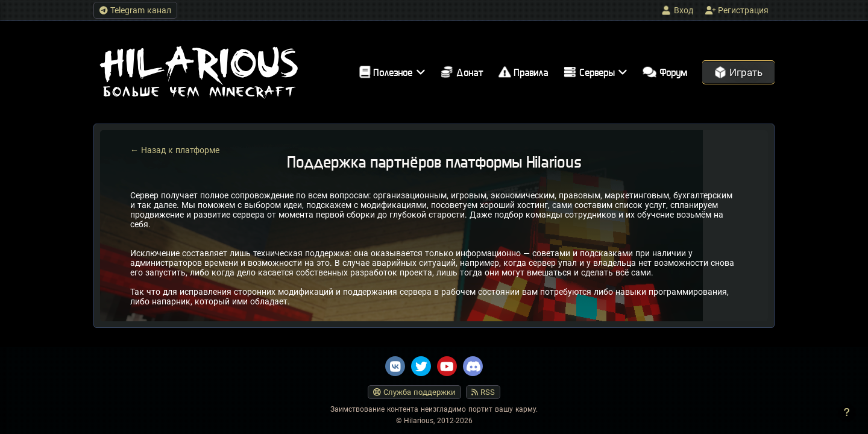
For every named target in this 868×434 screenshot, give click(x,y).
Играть (738, 72)
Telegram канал (135, 10)
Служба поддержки (414, 392)
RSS (483, 392)
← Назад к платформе (175, 150)
